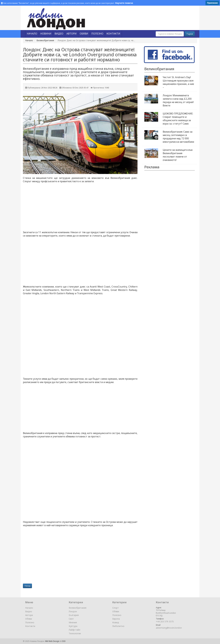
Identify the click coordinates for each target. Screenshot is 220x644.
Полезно (30, 622)
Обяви (29, 619)
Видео (29, 611)
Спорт (116, 608)
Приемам (212, 3)
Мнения (73, 622)
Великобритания (45, 40)
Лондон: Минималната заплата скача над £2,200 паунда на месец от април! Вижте (178, 100)
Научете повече (124, 3)
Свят (71, 619)
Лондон (73, 611)
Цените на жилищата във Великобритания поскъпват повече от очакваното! (178, 155)
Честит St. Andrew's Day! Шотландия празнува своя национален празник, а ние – (178, 82)
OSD (64, 641)
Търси (190, 34)
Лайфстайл (74, 630)
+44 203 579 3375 (165, 621)
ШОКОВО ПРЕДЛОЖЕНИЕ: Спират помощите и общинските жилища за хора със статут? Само (178, 119)
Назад (27, 586)
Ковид (116, 622)
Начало (29, 40)
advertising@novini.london (169, 628)
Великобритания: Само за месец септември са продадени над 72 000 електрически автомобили (178, 137)
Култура (73, 626)
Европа (116, 619)
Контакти (30, 626)
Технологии (75, 633)
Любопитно (118, 626)
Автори (29, 615)
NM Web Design (52, 641)
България (74, 615)
